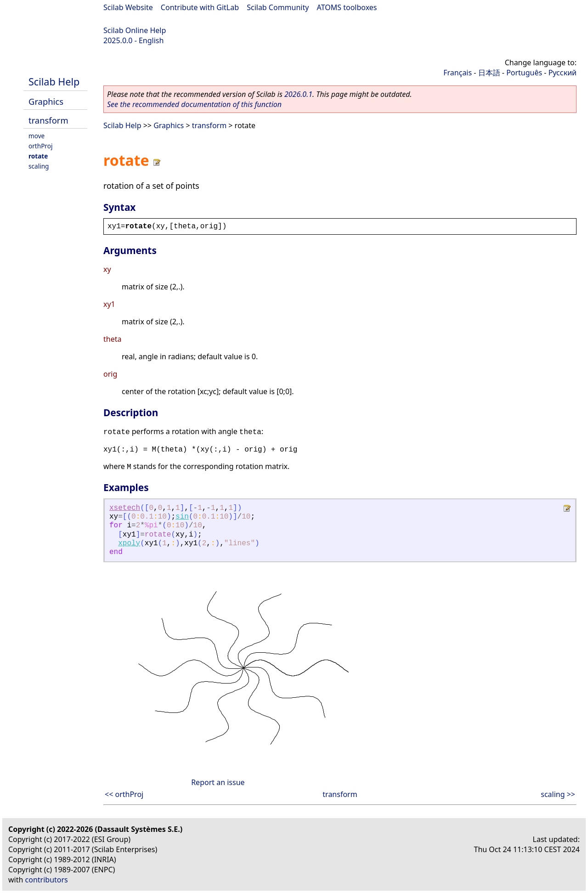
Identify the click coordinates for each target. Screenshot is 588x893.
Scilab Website (128, 7)
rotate (38, 156)
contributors (47, 880)
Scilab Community (278, 7)
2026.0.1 (298, 94)
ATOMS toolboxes (347, 7)
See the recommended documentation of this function (194, 104)
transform (48, 120)
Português (524, 73)
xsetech (125, 508)
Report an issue (218, 782)
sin (182, 517)
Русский (563, 73)
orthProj (40, 146)
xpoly (129, 543)
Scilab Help (54, 82)
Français (458, 73)
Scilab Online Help (135, 30)
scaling (39, 166)
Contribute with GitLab (200, 7)
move (37, 136)
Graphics (46, 101)
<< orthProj (124, 794)
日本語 (489, 73)
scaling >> (558, 794)
